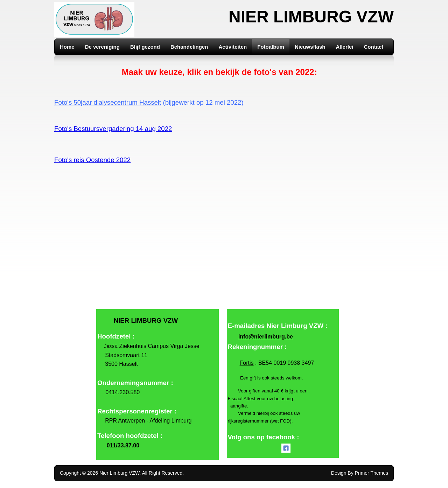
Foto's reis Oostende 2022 (92, 160)
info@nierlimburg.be (266, 337)
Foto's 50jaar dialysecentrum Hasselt (108, 102)
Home (67, 47)
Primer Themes (372, 473)
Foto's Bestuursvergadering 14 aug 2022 (113, 129)
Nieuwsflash (310, 47)
